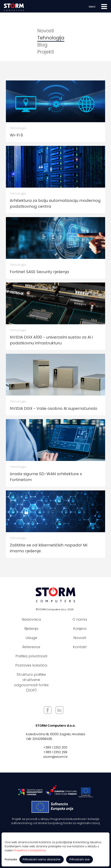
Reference (31, 647)
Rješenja (31, 629)
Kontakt (80, 647)
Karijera (80, 629)
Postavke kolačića (31, 665)
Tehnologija (51, 38)
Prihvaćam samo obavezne (42, 859)
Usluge (31, 638)
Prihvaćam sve (80, 859)
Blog (42, 45)
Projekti (46, 52)
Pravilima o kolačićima (30, 850)
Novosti (46, 31)
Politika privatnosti (31, 656)
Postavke (11, 859)
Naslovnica (31, 619)
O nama (80, 619)
